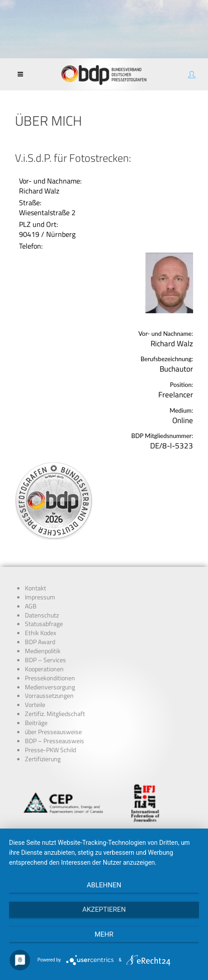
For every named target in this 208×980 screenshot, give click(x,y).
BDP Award (40, 642)
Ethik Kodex (40, 633)
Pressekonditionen (50, 678)
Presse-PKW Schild (50, 750)
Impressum (40, 597)
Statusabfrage (44, 624)
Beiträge (36, 723)
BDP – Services (45, 660)
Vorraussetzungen (49, 696)
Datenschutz (42, 615)
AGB (31, 606)
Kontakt (35, 588)
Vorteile (35, 705)
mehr (104, 934)
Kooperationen (44, 669)
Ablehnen (104, 885)
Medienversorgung (50, 687)
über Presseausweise (53, 732)
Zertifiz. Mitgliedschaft (55, 714)
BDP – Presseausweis (54, 741)
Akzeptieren (104, 909)
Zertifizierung (43, 759)
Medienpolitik (43, 651)
